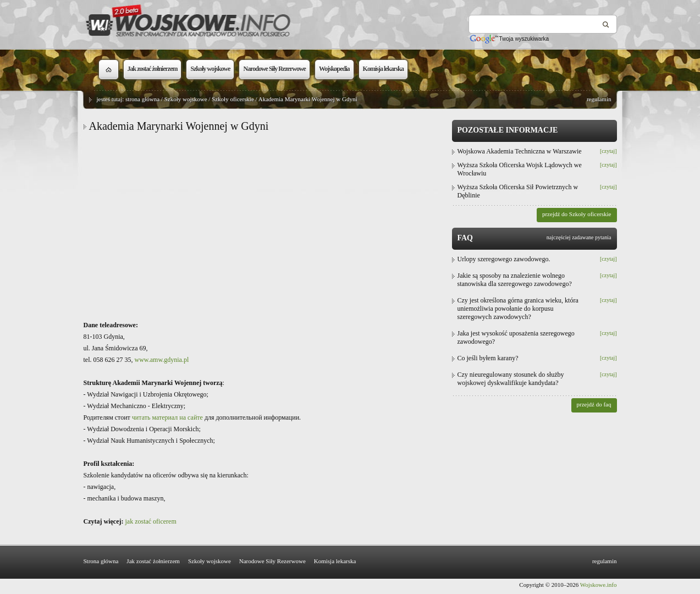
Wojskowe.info (599, 585)
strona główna (142, 99)
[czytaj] (608, 151)
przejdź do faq (594, 404)
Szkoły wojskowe (186, 99)
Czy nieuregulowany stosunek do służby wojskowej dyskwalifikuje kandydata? (511, 379)
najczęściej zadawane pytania (579, 237)
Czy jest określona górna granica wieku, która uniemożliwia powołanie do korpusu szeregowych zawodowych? (518, 309)
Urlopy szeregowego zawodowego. (504, 259)
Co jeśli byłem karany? (488, 358)
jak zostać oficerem (150, 521)
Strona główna (101, 561)
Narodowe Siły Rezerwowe (272, 561)
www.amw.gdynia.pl (162, 360)
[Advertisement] (265, 226)
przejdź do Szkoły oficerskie (577, 214)
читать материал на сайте (167, 417)
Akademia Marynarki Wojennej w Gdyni (308, 99)
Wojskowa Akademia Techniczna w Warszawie (520, 151)
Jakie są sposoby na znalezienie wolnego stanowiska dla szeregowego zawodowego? (515, 280)
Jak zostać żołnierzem (153, 561)
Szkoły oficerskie (233, 99)
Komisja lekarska (335, 561)
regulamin (599, 99)
